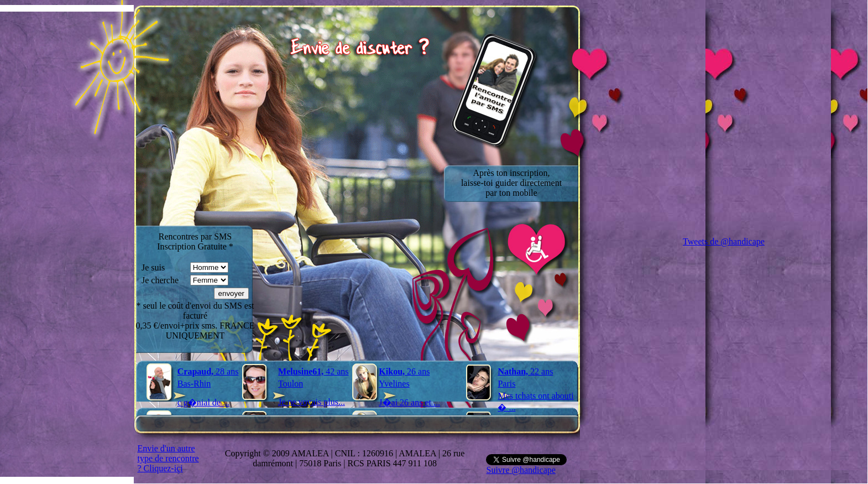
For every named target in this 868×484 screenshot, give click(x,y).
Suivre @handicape (521, 470)
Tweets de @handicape (724, 241)
